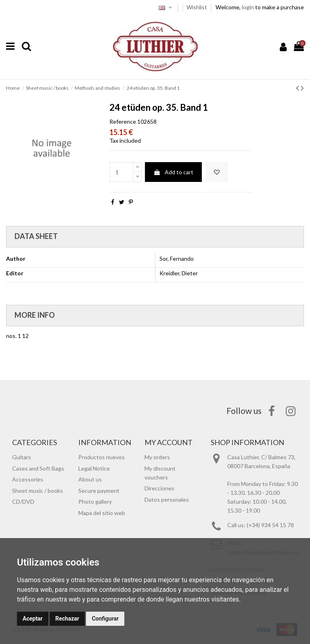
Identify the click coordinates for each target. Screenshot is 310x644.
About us (90, 479)
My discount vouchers (160, 473)
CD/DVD (23, 501)
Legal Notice (94, 468)
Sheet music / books (38, 491)
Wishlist (197, 7)
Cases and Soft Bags (38, 468)
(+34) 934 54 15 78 (270, 525)
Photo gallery (95, 501)
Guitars (22, 457)
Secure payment (99, 491)
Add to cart (173, 172)
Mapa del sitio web (102, 513)
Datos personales (167, 499)
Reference (123, 121)
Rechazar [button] (67, 619)
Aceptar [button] (33, 619)
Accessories (28, 479)
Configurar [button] (105, 619)
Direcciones (159, 488)
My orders (157, 457)
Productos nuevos (102, 457)
